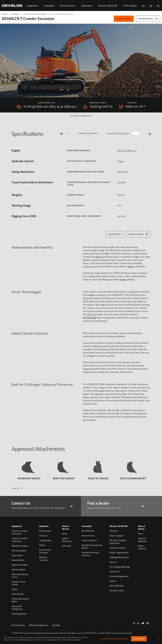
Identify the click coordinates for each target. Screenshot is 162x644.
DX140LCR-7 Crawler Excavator (61, 14)
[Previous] (5, 60)
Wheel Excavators (20, 546)
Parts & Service (68, 6)
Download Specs (146, 19)
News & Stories (141, 528)
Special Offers (115, 234)
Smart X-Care (88, 536)
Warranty (67, 546)
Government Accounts (45, 551)
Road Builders (18, 560)
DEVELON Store (117, 586)
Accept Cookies (139, 640)
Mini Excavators (19, 551)
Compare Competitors (81, 116)
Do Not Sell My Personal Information (115, 640)
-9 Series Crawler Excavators (20, 532)
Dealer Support (117, 536)
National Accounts (43, 559)
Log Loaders (17, 555)
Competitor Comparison (17, 608)
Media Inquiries (142, 547)
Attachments (18, 594)
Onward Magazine (142, 540)
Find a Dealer (130, 6)
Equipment (33, 6)
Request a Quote (124, 19)
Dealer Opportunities (119, 553)
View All (15, 488)
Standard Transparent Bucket (92, 547)
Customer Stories (118, 548)
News (141, 534)
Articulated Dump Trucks (20, 576)
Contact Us (115, 572)
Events (113, 581)
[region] (81, 60)
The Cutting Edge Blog (120, 567)
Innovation (87, 6)
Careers (113, 562)
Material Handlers (20, 565)
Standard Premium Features (90, 554)
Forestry (43, 536)
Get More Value (117, 591)
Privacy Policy (18, 625)
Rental (42, 545)
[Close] (158, 640)
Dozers (15, 589)
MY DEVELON (89, 318)
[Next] (157, 60)
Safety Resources (67, 540)
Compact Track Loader (18, 583)
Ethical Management (119, 576)
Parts (65, 534)
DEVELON (5, 14)
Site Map (56, 625)
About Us (114, 531)
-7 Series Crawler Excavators (34, 14)
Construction (45, 531)
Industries (49, 6)
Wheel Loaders (19, 570)
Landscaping (45, 540)
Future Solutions (89, 540)
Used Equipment (19, 614)
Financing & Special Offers (20, 600)
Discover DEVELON (108, 6)
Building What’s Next (119, 557)
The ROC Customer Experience (118, 542)
